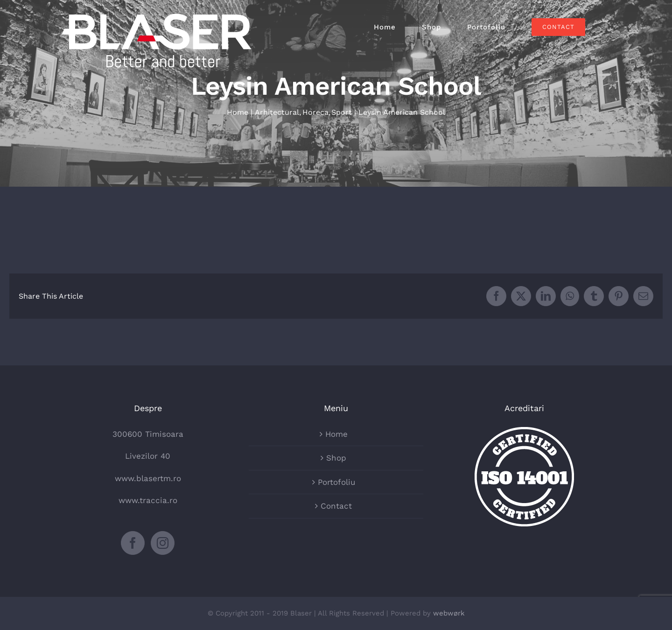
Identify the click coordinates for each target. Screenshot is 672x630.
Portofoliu (336, 482)
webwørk (449, 613)
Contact (336, 506)
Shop (336, 458)
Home (336, 434)
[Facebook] (133, 543)
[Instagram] (163, 543)
